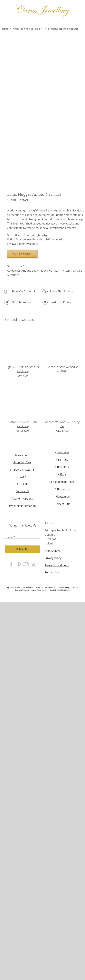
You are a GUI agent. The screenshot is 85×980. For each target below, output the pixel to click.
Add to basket (22, 254)
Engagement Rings (63, 482)
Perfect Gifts (63, 504)
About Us (22, 484)
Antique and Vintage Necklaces (28, 29)
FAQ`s (22, 477)
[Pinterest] (19, 565)
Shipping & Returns (22, 470)
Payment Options (22, 499)
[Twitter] (33, 565)
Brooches (63, 489)
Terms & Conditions (57, 565)
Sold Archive (52, 572)
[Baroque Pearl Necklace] (62, 329)
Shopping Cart (22, 462)
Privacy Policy (53, 558)
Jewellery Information (22, 506)
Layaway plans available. (22, 244)
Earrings (63, 460)
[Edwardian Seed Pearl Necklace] (23, 384)
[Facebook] (11, 565)
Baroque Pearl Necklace (62, 367)
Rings (63, 474)
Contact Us (22, 491)
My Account (22, 455)
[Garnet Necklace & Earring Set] (62, 384)
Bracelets (63, 467)
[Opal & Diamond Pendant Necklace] (23, 329)
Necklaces (63, 452)
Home (5, 29)
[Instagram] (26, 565)
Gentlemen (63, 497)
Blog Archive (53, 551)
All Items (66, 271)
